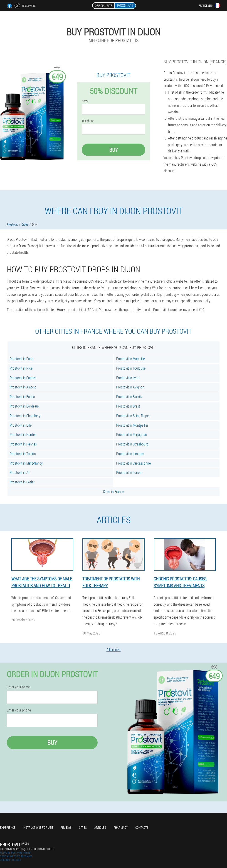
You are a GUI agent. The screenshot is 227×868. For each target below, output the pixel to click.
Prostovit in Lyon (128, 378)
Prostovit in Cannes (23, 378)
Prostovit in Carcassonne (133, 463)
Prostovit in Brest (128, 406)
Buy (113, 150)
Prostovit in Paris (21, 359)
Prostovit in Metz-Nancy (26, 463)
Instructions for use (38, 827)
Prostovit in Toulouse (131, 368)
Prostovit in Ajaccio (23, 387)
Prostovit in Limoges (130, 454)
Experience (8, 827)
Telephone (88, 121)
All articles (113, 650)
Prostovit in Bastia (22, 397)
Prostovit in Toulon (23, 454)
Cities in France (113, 491)
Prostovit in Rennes (23, 444)
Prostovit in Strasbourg (132, 444)
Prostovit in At (20, 472)
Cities (83, 827)
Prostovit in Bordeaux (25, 406)
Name (85, 101)
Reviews (66, 827)
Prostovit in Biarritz (129, 397)
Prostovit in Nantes (23, 434)
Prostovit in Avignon (130, 387)
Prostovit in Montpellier (132, 425)
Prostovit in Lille (21, 425)
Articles (100, 827)
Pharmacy (121, 827)
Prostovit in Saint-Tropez (133, 416)
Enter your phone (19, 710)
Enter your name (18, 687)
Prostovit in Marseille (131, 359)
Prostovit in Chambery (25, 416)
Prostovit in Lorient (129, 472)
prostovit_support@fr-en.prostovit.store (26, 849)
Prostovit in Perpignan (132, 434)
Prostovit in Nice (21, 368)
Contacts (142, 827)
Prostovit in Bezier (22, 482)
